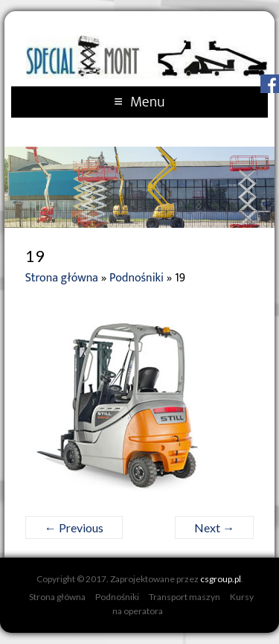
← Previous (74, 527)
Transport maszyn (185, 597)
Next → (214, 527)
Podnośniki (137, 278)
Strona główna (62, 278)
